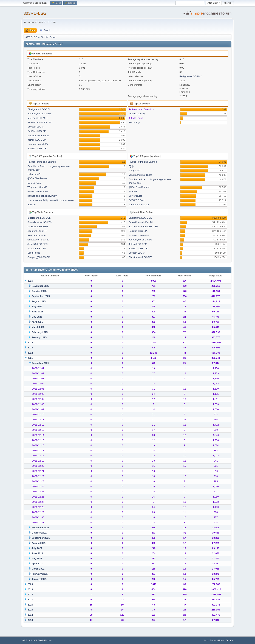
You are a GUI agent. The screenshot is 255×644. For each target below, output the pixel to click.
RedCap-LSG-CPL (37, 131)
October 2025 (39, 291)
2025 (30, 281)
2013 (30, 620)
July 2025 (37, 306)
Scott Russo (34, 253)
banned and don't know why (42, 196)
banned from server (38, 191)
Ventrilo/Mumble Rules (140, 175)
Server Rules (135, 196)
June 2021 (37, 553)
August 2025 (39, 301)
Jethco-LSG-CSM (37, 140)
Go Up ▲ (230, 640)
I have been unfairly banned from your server (51, 200)
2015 (30, 610)
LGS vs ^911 (34, 183)
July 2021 (37, 548)
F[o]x (131, 166)
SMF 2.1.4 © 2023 (29, 640)
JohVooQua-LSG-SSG (39, 114)
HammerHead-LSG (38, 144)
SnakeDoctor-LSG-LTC (40, 122)
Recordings (134, 122)
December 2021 (40, 363)
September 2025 (41, 296)
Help (206, 640)
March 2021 (38, 569)
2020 (30, 584)
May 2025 (37, 317)
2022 (30, 353)
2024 (30, 342)
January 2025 (39, 337)
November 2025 (40, 286)
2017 (30, 600)
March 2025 (38, 327)
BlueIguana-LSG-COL (39, 109)
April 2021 (37, 564)
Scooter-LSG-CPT (37, 127)
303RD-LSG (35, 13)
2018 (30, 594)
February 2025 (39, 332)
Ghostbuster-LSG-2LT (39, 136)
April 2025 (37, 322)
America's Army (137, 114)
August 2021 (39, 543)
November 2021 (40, 528)
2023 (30, 348)
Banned (32, 205)
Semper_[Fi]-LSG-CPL (39, 257)
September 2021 (41, 538)
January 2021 (39, 579)
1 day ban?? (34, 174)
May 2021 (37, 558)
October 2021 (39, 533)
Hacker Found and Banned (42, 162)
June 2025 (37, 312)
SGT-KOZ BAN (137, 200)
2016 (30, 605)
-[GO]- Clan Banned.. (39, 178)
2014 (30, 615)
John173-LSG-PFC (38, 148)
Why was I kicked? (37, 187)
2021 (30, 358)
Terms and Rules (217, 640)
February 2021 (39, 574)
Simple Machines (45, 640)
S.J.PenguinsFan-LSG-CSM (143, 227)
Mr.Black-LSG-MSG (38, 118)
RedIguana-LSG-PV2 (191, 76)
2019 (30, 589)
